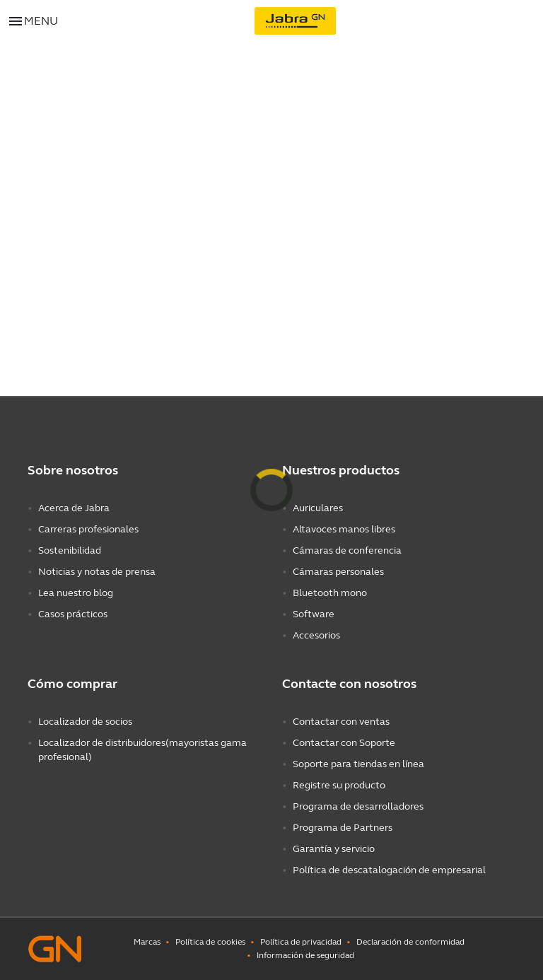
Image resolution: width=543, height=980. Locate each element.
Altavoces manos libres (344, 529)
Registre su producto (339, 785)
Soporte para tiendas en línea (358, 764)
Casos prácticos (73, 614)
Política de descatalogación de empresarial (389, 870)
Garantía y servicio (334, 849)
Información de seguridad (305, 955)
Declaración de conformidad (410, 942)
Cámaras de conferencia (347, 550)
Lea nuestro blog (76, 593)
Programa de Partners (343, 828)
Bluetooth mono (330, 593)
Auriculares (318, 508)
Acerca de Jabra (74, 508)
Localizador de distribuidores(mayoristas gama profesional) (142, 750)
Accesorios (316, 635)
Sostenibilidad (70, 550)
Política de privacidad (301, 942)
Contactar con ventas (341, 722)
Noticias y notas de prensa (97, 572)
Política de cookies (210, 942)
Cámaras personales (338, 572)
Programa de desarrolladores (358, 806)
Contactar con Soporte (344, 743)
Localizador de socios (85, 722)
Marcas (147, 942)
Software (314, 614)
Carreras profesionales (88, 529)
